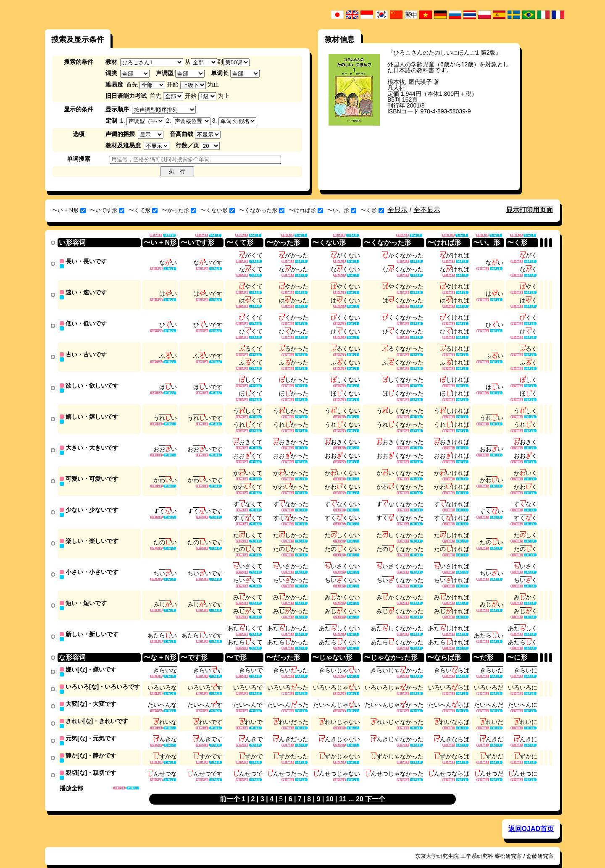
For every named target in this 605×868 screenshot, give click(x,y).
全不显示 (427, 210)
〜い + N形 (69, 210)
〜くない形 (218, 210)
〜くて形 (143, 210)
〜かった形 (179, 210)
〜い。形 (342, 210)
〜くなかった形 (262, 210)
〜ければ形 (306, 210)
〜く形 (372, 210)
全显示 (397, 210)
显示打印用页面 (529, 210)
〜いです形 (107, 210)
